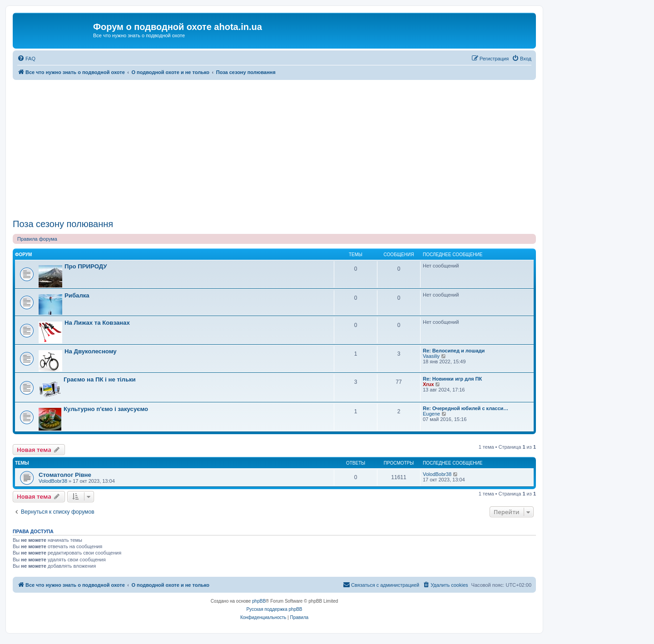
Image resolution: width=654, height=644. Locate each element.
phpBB (259, 601)
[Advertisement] (274, 148)
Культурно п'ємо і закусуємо (106, 409)
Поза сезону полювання (63, 224)
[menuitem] (26, 59)
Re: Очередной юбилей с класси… (466, 408)
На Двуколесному (91, 351)
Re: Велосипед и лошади (454, 351)
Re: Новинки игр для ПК (452, 379)
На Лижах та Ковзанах (97, 323)
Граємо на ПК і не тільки (100, 379)
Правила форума (37, 239)
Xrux (428, 384)
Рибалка (77, 295)
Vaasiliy (431, 356)
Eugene (431, 414)
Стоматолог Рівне (65, 475)
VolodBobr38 (53, 481)
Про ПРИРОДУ (86, 266)
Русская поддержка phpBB (274, 609)
